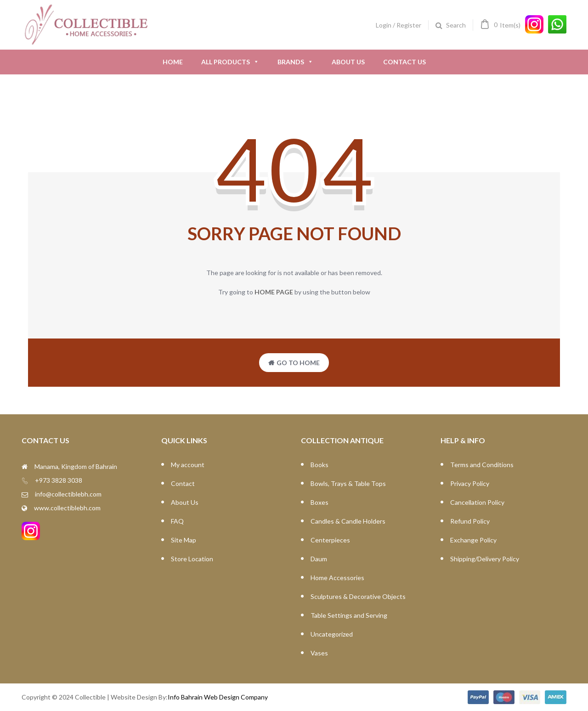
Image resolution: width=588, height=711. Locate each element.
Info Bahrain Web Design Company (218, 697)
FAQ (177, 521)
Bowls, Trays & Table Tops (348, 483)
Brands (295, 62)
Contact (183, 483)
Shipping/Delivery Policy (485, 559)
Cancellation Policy (477, 502)
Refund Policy (470, 521)
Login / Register (399, 25)
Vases (319, 653)
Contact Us (404, 62)
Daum (319, 559)
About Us (348, 62)
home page (274, 292)
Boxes (319, 502)
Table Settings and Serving (349, 615)
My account (188, 465)
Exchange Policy (473, 540)
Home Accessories (337, 578)
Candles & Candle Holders (348, 521)
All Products (230, 62)
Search (456, 25)
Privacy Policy (470, 483)
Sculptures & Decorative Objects (358, 596)
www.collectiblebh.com (67, 508)
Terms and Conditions (482, 465)
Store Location (192, 559)
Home (173, 62)
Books (319, 465)
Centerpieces (330, 540)
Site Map (184, 540)
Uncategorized (332, 634)
